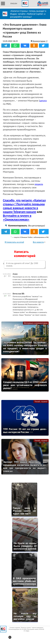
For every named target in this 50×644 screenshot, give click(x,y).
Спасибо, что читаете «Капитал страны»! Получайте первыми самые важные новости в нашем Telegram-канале (24, 206)
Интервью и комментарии (36, 323)
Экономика (43, 360)
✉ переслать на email (14, 242)
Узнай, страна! (41, 401)
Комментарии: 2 (40, 41)
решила (39, 184)
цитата (43, 101)
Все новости (38, 242)
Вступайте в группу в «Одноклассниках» (17, 217)
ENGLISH (14, 3)
